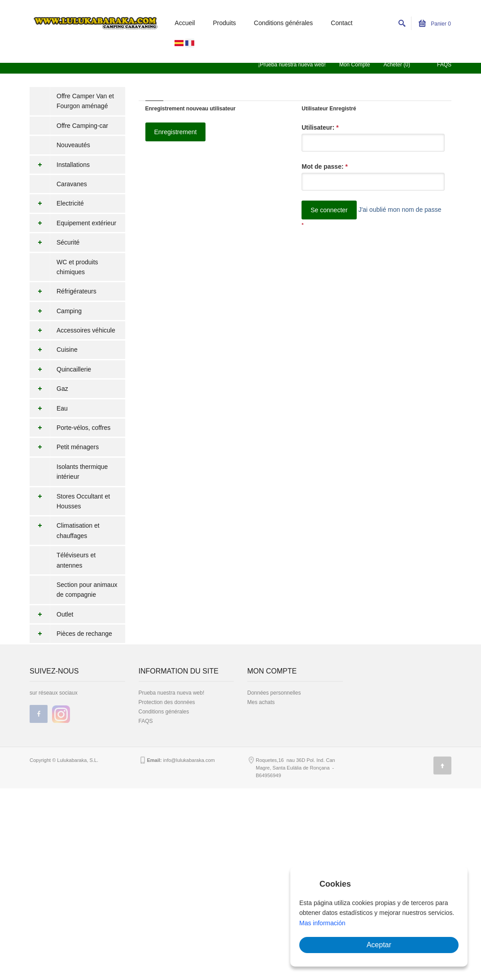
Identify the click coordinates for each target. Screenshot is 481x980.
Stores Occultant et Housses (70, 501)
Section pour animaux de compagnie (87, 590)
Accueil (185, 23)
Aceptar (379, 945)
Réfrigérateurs (63, 291)
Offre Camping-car (82, 126)
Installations (60, 165)
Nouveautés (73, 145)
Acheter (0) (397, 65)
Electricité (57, 203)
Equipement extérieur (73, 223)
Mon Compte (355, 65)
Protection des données (167, 702)
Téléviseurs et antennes (76, 560)
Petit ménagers (64, 447)
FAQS (444, 65)
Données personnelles (274, 693)
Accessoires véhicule (72, 330)
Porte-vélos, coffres (70, 428)
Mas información (322, 923)
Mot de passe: (325, 166)
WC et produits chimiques (77, 267)
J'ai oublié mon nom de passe (400, 210)
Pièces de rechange (71, 634)
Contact (341, 23)
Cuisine (54, 350)
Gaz (49, 389)
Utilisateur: (320, 127)
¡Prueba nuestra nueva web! (292, 65)
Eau (49, 408)
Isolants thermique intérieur (82, 472)
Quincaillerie (60, 369)
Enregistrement (176, 132)
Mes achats (261, 702)
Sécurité (55, 242)
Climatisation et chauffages (65, 531)
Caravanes (72, 184)
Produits (224, 23)
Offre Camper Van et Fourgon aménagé (85, 101)
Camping (56, 311)
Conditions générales (284, 23)
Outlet (51, 614)
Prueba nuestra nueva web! (172, 693)
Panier (435, 24)
